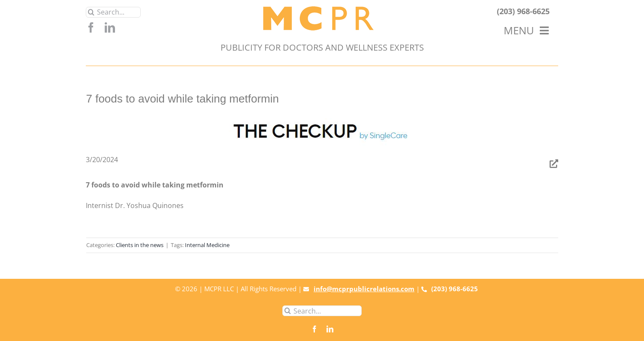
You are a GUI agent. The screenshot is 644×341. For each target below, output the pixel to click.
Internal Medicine (207, 245)
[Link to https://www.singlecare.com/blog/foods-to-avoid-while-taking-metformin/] (554, 164)
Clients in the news (140, 245)
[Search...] (113, 12)
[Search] (91, 12)
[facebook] (91, 27)
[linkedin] (110, 27)
